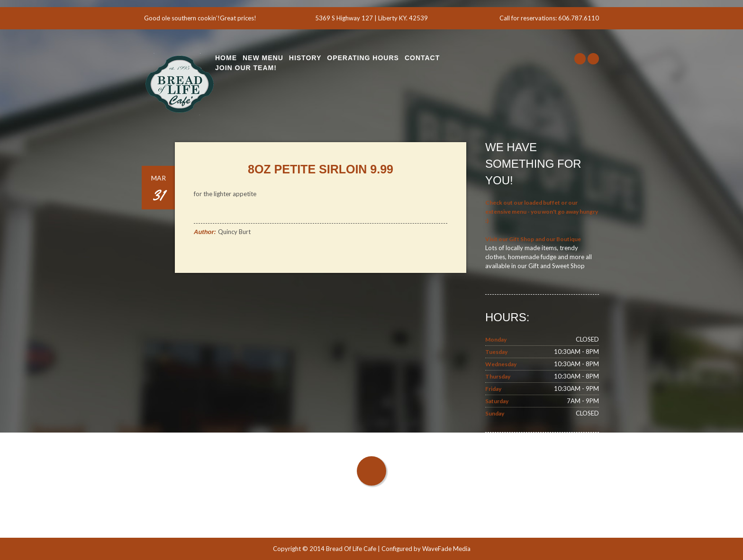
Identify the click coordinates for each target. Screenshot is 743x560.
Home (226, 58)
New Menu (263, 58)
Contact (422, 58)
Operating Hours (363, 58)
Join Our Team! (246, 68)
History (305, 58)
